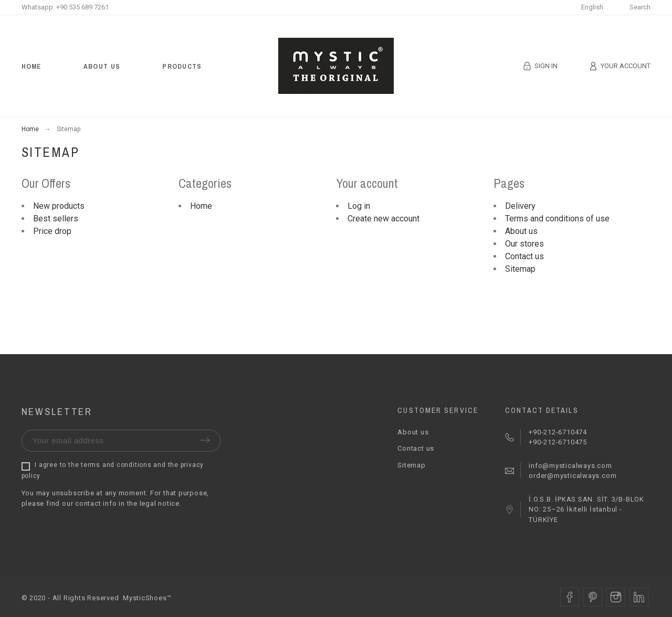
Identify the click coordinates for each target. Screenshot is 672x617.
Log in (359, 206)
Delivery (520, 206)
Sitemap (520, 269)
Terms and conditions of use (557, 219)
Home (201, 206)
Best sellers (56, 219)
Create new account (384, 219)
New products (59, 206)
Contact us (524, 256)
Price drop (52, 231)
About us (521, 231)
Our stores (524, 244)
